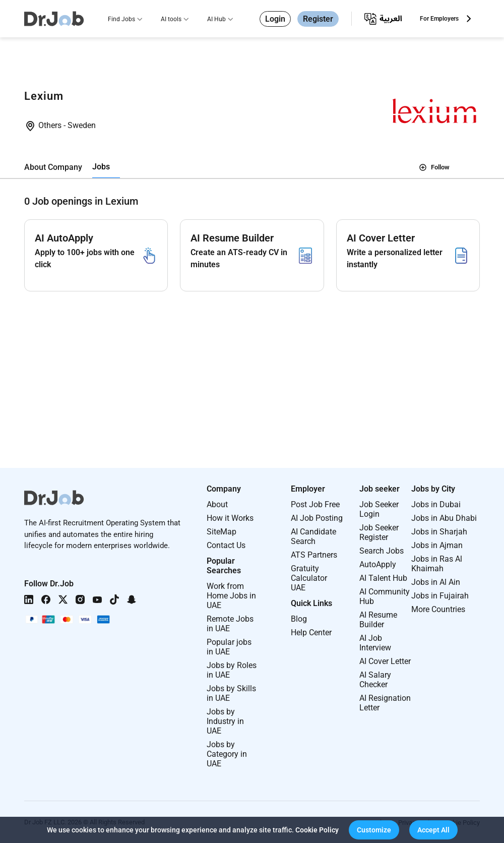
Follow (434, 167)
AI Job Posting (317, 518)
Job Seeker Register (379, 532)
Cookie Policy (317, 830)
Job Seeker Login (379, 509)
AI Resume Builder (378, 620)
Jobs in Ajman (437, 545)
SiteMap (222, 532)
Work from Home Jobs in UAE (231, 596)
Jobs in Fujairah (440, 596)
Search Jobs (382, 551)
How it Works (230, 518)
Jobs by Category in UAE (227, 754)
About (217, 504)
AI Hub (216, 19)
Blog (299, 619)
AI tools (171, 19)
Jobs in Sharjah (439, 532)
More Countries (438, 609)
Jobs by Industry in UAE (225, 721)
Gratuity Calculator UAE (309, 578)
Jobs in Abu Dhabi (444, 518)
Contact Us (226, 545)
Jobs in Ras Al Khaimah (437, 564)
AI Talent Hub (383, 578)
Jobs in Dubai (436, 504)
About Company (53, 167)
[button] (374, 830)
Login (275, 19)
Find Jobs (121, 19)
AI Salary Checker (375, 680)
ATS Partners (314, 555)
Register (318, 19)
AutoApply (378, 564)
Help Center (311, 633)
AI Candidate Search (313, 536)
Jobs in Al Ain (436, 582)
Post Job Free (315, 504)
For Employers (439, 19)
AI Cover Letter (385, 661)
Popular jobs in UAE (229, 647)
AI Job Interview (375, 643)
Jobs (101, 167)
